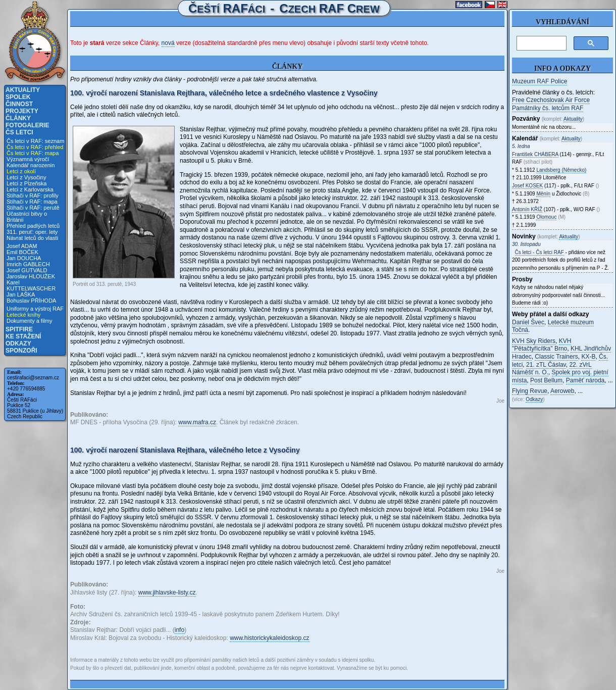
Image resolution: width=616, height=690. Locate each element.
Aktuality (23, 90)
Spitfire (19, 329)
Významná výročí (28, 159)
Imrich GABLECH (28, 264)
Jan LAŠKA (21, 294)
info (179, 630)
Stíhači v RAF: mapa (32, 202)
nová (168, 43)
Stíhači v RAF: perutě (33, 208)
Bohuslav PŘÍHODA (31, 301)
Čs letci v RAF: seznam (35, 141)
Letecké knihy (23, 315)
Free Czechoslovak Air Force (551, 100)
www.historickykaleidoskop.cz (269, 638)
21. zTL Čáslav (546, 365)
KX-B (588, 357)
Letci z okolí (21, 171)
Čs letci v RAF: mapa (33, 153)
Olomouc (546, 217)
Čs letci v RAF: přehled (35, 147)
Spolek (18, 97)
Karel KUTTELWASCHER (31, 285)
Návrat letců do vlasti (32, 238)
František (535, 154)
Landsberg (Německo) (561, 170)
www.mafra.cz (197, 422)
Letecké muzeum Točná (553, 326)
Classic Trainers (556, 357)
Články (18, 118)
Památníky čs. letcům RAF (548, 108)
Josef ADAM (22, 246)
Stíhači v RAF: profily (33, 195)
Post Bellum (546, 380)
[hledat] (541, 43)
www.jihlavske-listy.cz (167, 593)
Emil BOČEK (22, 252)
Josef (527, 186)
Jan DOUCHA (24, 258)
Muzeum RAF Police (540, 81)
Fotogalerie (27, 125)
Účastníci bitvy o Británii (27, 217)
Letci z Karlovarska (30, 189)
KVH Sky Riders (534, 341)
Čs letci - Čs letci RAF (540, 252)
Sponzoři (21, 351)
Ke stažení (23, 336)
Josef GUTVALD (27, 270)
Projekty (22, 111)
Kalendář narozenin (31, 165)
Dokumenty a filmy (29, 321)
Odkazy (18, 343)
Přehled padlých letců (33, 226)
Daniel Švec (528, 322)
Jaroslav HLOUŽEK (31, 276)
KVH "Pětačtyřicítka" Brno (542, 345)
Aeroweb (562, 391)
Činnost (19, 104)
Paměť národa (585, 380)
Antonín (527, 209)
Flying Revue (530, 391)
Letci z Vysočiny (26, 177)
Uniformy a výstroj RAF (35, 309)
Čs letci (19, 132)
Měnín (543, 194)
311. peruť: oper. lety (32, 232)
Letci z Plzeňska (27, 183)
